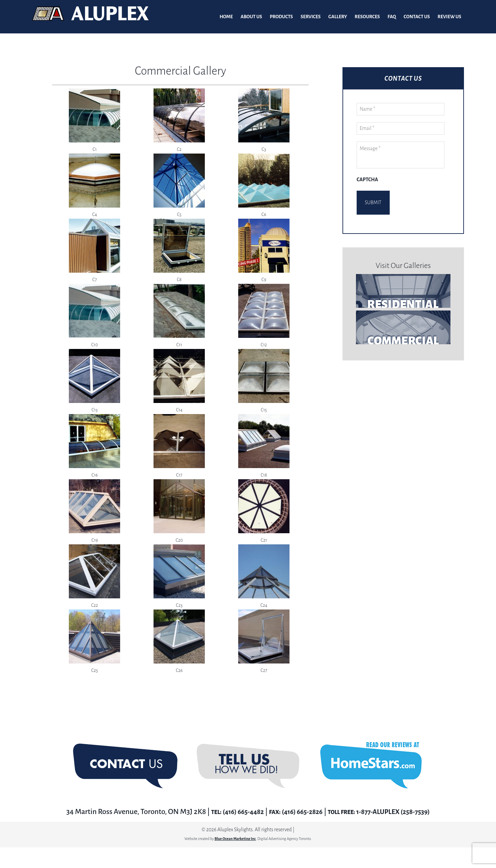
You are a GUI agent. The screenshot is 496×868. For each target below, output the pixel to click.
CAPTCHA (367, 180)
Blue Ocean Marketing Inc (235, 839)
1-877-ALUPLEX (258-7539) (399, 812)
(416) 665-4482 (236, 812)
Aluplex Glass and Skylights (90, 17)
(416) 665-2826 (300, 812)
